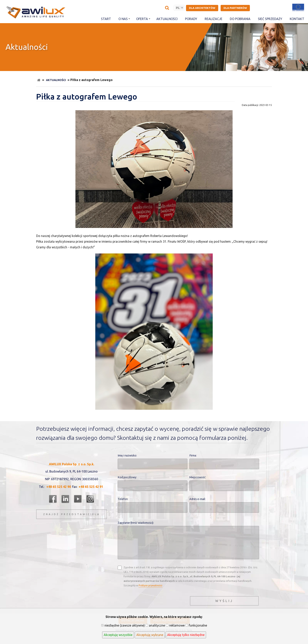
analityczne (155, 625)
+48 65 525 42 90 (59, 487)
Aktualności (167, 19)
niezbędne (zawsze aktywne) (123, 625)
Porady (191, 19)
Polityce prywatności (150, 585)
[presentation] (148, 600)
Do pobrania (240, 19)
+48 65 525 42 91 (91, 487)
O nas (124, 19)
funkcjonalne (196, 625)
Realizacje (214, 19)
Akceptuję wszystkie (118, 635)
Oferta (143, 19)
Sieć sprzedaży (270, 19)
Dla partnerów (235, 8)
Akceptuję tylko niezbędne (186, 635)
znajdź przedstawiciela (72, 514)
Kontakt (297, 19)
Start (106, 19)
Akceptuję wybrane (150, 635)
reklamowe (175, 625)
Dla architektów (202, 8)
